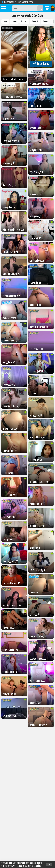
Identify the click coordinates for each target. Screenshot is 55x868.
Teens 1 (24, 22)
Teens (14, 22)
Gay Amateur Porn (26, 2)
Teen (5, 22)
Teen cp (46, 22)
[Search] (40, 8)
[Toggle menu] (4, 9)
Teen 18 (35, 22)
